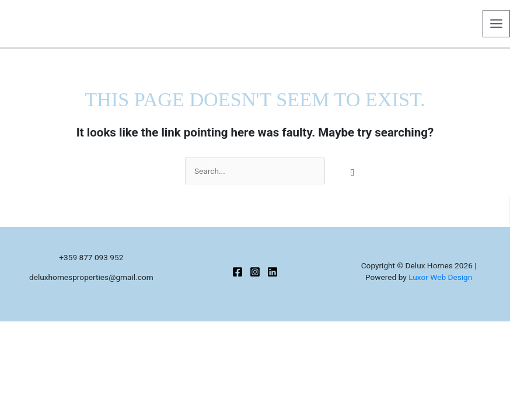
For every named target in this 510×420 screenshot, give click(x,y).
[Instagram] (255, 272)
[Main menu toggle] (497, 24)
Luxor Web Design (440, 277)
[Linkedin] (273, 272)
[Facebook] (237, 272)
